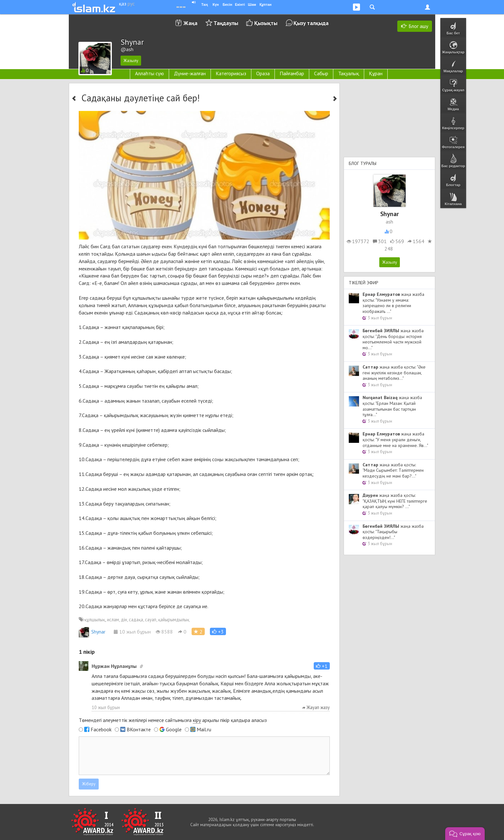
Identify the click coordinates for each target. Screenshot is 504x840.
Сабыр (321, 73)
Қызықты (266, 23)
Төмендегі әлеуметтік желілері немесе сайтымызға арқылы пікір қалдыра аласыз (173, 720)
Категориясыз (231, 73)
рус (131, 4)
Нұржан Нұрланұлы (114, 666)
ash (389, 222)
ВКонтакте (139, 729)
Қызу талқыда (311, 23)
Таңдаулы (226, 23)
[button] (218, 631)
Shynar (92, 632)
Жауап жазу (316, 707)
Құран (376, 73)
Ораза (263, 73)
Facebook (101, 729)
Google (174, 729)
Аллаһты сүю (149, 73)
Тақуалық (349, 73)
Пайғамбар (292, 73)
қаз (123, 4)
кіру (197, 720)
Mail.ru (204, 729)
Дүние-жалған (190, 73)
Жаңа (190, 23)
